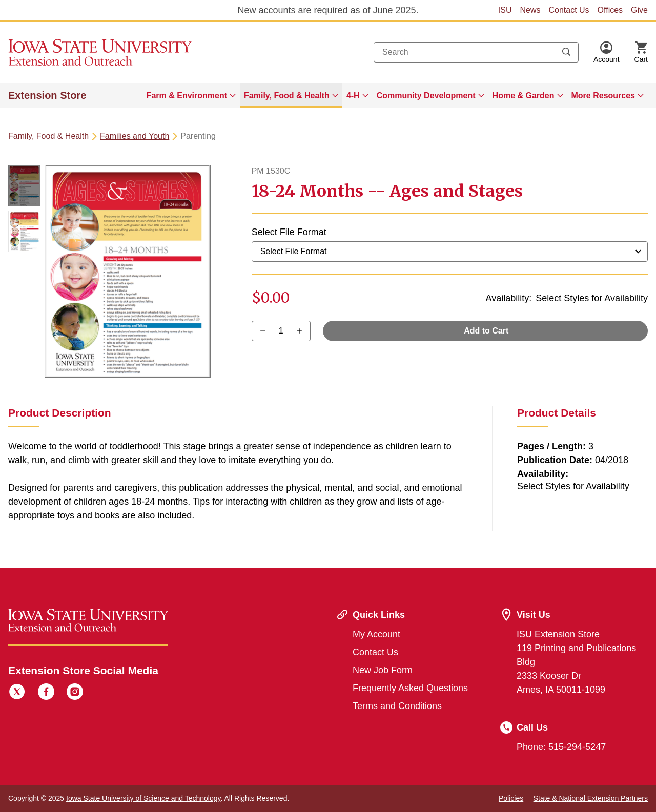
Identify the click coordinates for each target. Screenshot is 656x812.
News (530, 10)
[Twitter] (17, 693)
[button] (607, 52)
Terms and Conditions (397, 706)
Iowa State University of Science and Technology (143, 798)
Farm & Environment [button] (187, 96)
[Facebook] (46, 693)
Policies (511, 798)
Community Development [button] (426, 96)
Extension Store (47, 95)
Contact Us (569, 10)
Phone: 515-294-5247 (561, 747)
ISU (505, 10)
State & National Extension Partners (591, 798)
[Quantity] (281, 331)
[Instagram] (75, 693)
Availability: (508, 298)
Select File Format (289, 232)
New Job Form (383, 670)
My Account (376, 634)
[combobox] (476, 52)
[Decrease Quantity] (303, 331)
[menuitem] (191, 95)
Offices (610, 10)
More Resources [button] (603, 96)
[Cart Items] (641, 52)
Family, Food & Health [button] (287, 96)
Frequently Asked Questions (410, 688)
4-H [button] (353, 96)
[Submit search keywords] (566, 52)
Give (639, 10)
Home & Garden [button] (524, 96)
